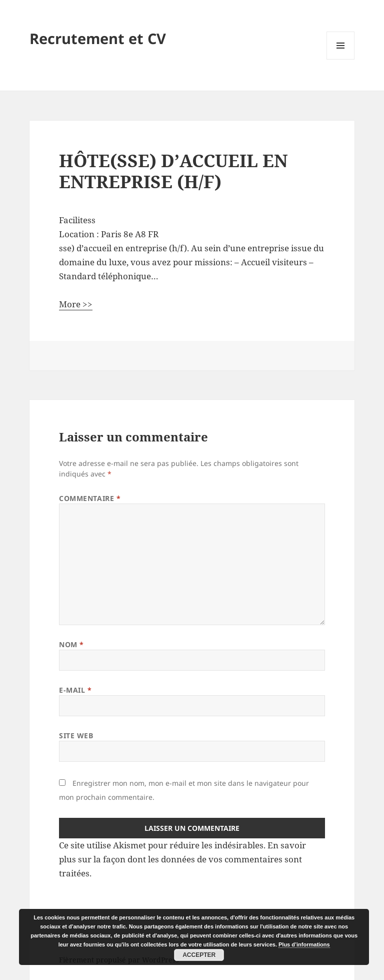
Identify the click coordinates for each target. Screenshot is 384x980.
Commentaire (90, 498)
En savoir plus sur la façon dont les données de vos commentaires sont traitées (182, 859)
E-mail (75, 690)
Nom (71, 644)
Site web (76, 736)
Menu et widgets (341, 59)
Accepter (199, 955)
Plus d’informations (304, 944)
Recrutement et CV (98, 38)
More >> (76, 304)
